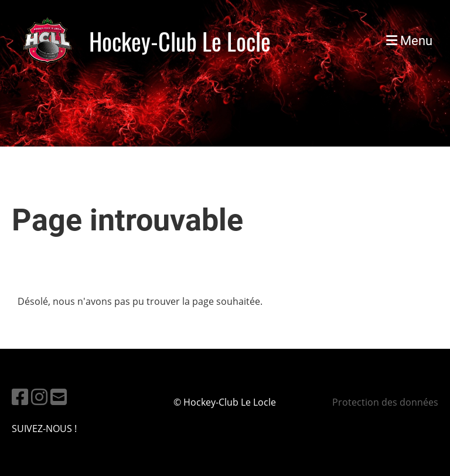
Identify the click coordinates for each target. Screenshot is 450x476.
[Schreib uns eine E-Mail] (59, 397)
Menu (409, 41)
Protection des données (385, 402)
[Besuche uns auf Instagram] (39, 397)
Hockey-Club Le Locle (180, 41)
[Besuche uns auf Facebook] (20, 397)
